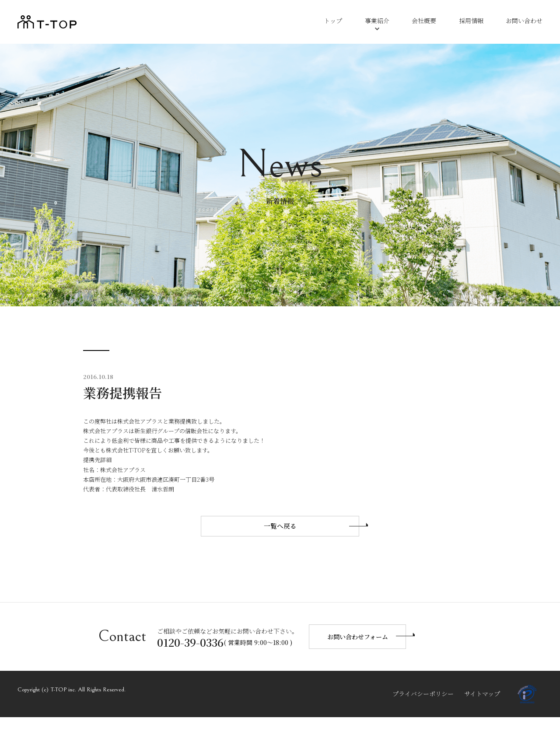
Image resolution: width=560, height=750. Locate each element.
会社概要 (424, 21)
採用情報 (471, 21)
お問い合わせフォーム (358, 669)
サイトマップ (482, 726)
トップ (333, 21)
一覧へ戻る (280, 578)
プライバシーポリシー (423, 726)
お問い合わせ (524, 21)
